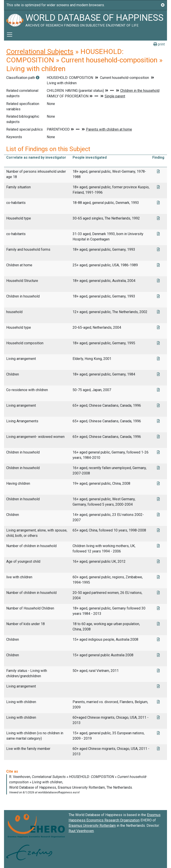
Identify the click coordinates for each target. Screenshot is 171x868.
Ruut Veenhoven (81, 831)
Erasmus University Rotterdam (92, 826)
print (159, 44)
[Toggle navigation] (10, 35)
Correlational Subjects (40, 51)
